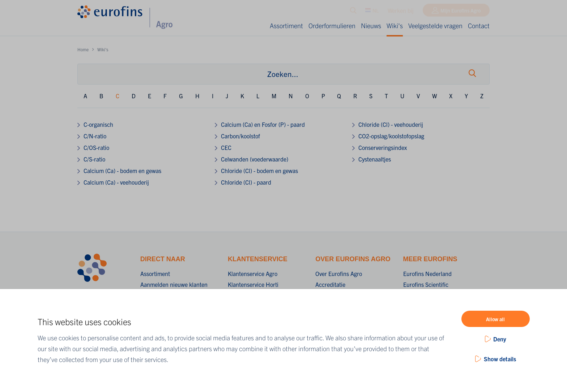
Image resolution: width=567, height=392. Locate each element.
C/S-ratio (94, 159)
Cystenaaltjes (375, 159)
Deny (500, 339)
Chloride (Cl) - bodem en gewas (259, 171)
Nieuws (371, 25)
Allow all (495, 319)
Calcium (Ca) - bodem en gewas (122, 171)
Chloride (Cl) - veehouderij (391, 124)
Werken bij (401, 12)
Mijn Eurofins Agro (461, 12)
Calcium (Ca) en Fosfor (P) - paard (263, 124)
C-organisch (98, 124)
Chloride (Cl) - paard (246, 182)
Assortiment (286, 25)
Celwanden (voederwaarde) (255, 159)
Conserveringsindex (383, 147)
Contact (479, 25)
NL (372, 12)
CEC (226, 147)
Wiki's (395, 25)
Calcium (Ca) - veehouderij (116, 182)
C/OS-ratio (96, 147)
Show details (500, 359)
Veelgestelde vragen (435, 25)
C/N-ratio (95, 136)
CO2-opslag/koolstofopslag (391, 136)
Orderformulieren (332, 25)
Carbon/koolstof (240, 136)
